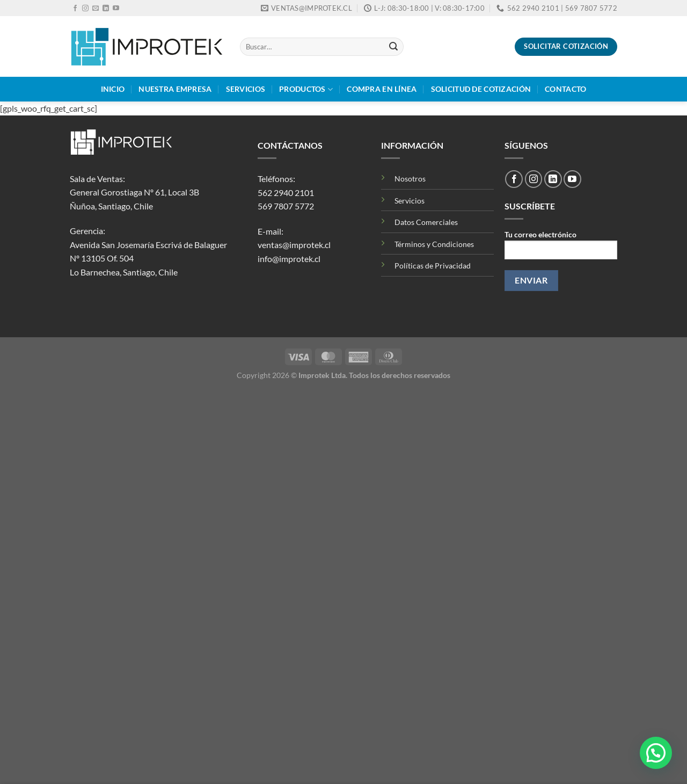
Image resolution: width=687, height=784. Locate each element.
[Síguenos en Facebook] (75, 9)
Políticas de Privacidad (433, 266)
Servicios (246, 89)
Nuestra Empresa (175, 89)
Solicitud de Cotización (481, 89)
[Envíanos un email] (96, 9)
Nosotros (410, 179)
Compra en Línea (382, 89)
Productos (306, 89)
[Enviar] (393, 47)
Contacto (565, 89)
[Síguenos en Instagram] (85, 9)
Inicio (113, 89)
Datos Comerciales (426, 222)
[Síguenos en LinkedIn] (106, 9)
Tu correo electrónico (561, 248)
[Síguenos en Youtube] (116, 9)
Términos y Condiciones (434, 244)
